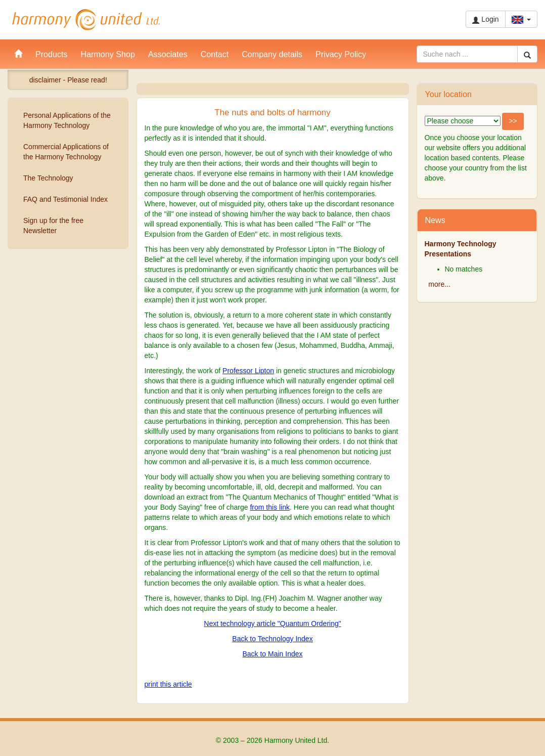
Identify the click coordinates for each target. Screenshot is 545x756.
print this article (168, 684)
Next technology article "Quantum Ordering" (272, 624)
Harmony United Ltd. (86, 20)
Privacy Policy (341, 54)
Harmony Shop (108, 54)
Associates (168, 54)
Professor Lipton (248, 371)
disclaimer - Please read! (68, 80)
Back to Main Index (272, 654)
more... (439, 284)
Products (52, 54)
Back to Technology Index (272, 639)
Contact (215, 54)
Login (485, 19)
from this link (270, 507)
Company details (272, 54)
